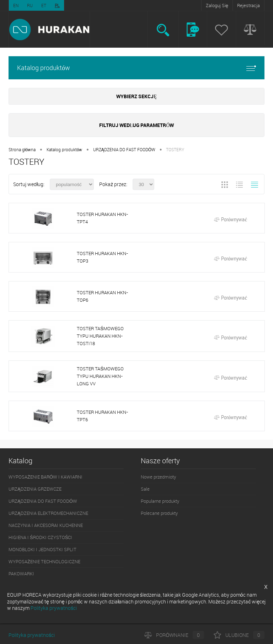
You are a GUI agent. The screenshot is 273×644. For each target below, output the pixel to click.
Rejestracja (248, 5)
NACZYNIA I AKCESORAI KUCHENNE (46, 525)
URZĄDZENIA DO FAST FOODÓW (124, 149)
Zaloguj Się (217, 5)
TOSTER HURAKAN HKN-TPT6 (102, 416)
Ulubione (239, 635)
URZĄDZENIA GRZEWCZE (35, 489)
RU (30, 5)
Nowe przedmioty (158, 477)
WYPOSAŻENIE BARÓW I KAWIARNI (45, 477)
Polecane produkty (159, 513)
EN (16, 5)
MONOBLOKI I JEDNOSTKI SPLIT (42, 549)
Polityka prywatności (32, 635)
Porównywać (230, 219)
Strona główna (22, 149)
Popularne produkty (160, 501)
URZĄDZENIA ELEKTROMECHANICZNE (48, 513)
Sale (145, 489)
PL (57, 5)
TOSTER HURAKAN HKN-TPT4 (102, 218)
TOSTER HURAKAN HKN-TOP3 (102, 257)
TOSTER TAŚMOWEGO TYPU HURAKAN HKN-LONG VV (100, 376)
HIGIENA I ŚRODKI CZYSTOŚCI (40, 537)
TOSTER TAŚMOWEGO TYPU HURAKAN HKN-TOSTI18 (100, 336)
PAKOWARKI (21, 574)
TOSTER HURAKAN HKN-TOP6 (102, 296)
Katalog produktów (136, 68)
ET (44, 5)
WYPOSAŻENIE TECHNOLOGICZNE (44, 561)
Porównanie (174, 635)
